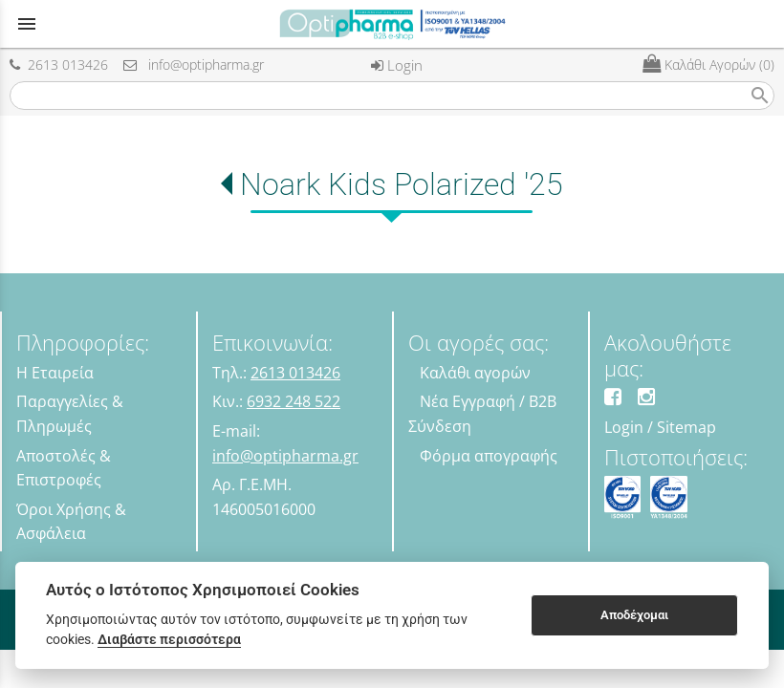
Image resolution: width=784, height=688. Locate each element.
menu (27, 24)
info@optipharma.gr (194, 64)
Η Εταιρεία (55, 373)
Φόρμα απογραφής (489, 456)
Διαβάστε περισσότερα (169, 639)
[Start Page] (392, 24)
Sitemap (686, 427)
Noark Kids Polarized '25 (402, 184)
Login (397, 65)
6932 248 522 (294, 401)
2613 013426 (59, 64)
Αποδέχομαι (634, 615)
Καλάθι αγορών (475, 373)
